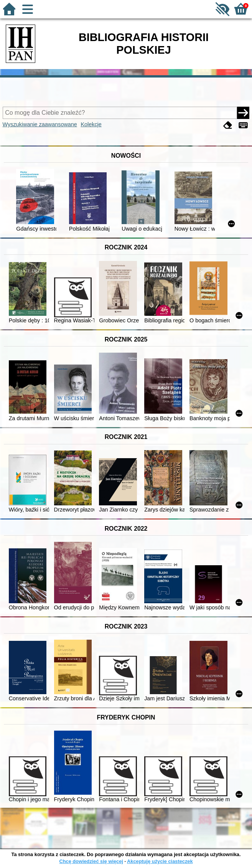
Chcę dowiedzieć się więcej (91, 861)
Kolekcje (91, 124)
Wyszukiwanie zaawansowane (40, 124)
